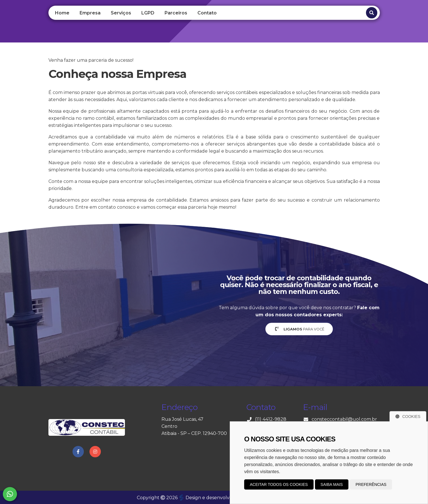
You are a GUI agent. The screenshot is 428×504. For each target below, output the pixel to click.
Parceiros (176, 13)
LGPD (148, 13)
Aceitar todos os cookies (279, 484)
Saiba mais (332, 484)
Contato (207, 13)
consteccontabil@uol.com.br (344, 419)
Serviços (121, 13)
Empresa (90, 13)
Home (62, 13)
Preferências (371, 484)
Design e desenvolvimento (213, 498)
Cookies (408, 417)
